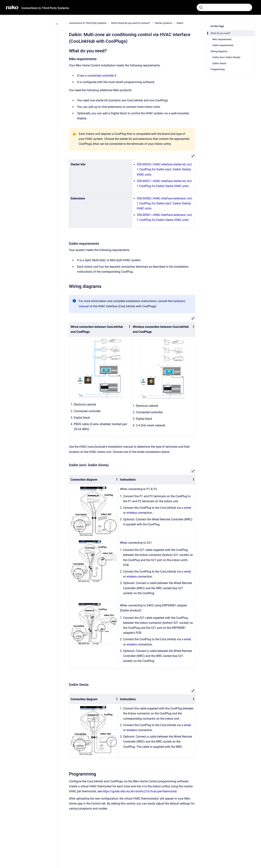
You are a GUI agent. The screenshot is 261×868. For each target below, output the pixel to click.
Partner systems (163, 23)
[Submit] (201, 7)
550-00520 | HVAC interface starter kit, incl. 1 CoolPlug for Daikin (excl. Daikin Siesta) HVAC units (165, 169)
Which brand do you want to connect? (131, 23)
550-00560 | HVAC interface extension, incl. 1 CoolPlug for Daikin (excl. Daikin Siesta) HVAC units (165, 203)
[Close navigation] (57, 24)
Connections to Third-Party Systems (45, 8)
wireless (132, 513)
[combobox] (224, 7)
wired (187, 508)
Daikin (180, 23)
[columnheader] (100, 329)
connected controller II (102, 76)
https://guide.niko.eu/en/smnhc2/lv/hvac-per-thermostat (140, 791)
